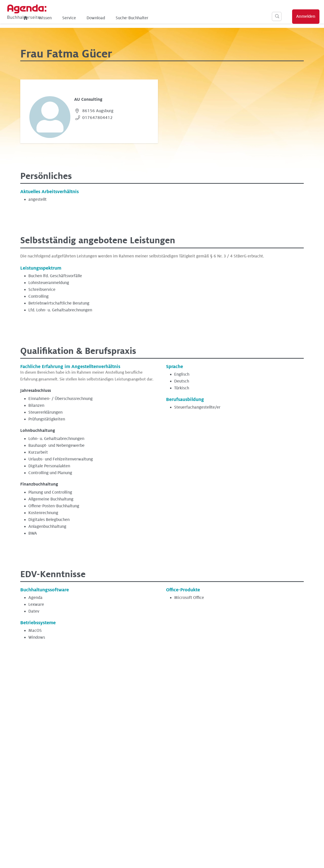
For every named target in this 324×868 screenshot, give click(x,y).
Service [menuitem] (99, 18)
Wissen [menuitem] (75, 18)
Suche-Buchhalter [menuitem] (162, 18)
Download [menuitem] (125, 18)
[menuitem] (55, 18)
